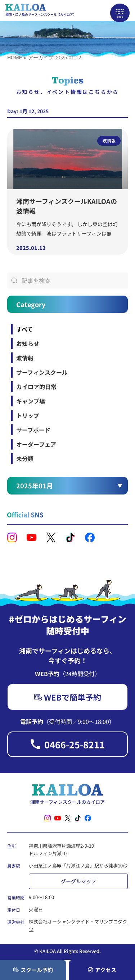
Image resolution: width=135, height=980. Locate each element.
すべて (24, 329)
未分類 (25, 459)
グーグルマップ (78, 881)
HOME (15, 58)
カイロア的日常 (36, 387)
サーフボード (33, 430)
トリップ (28, 415)
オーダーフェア (36, 444)
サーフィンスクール (42, 372)
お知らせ (28, 343)
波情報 (25, 358)
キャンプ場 (31, 401)
